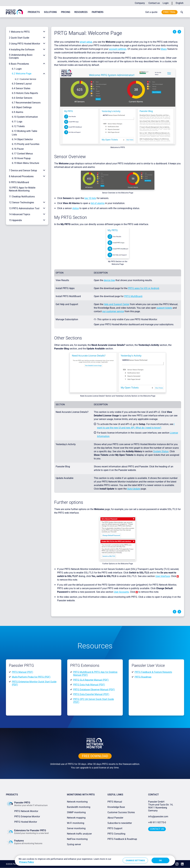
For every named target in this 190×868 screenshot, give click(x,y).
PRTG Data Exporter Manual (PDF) (91, 694)
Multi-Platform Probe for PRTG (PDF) (31, 677)
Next (179, 32)
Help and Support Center (117, 304)
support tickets (164, 308)
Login (166, 3)
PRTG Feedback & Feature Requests (153, 672)
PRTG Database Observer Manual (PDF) (94, 689)
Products (34, 12)
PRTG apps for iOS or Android (143, 288)
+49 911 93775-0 (157, 822)
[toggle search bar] (181, 12)
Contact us (154, 3)
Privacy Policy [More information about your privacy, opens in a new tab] (27, 862)
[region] (95, 861)
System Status (161, 451)
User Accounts (121, 592)
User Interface (163, 576)
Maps (164, 49)
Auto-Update (134, 489)
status (76, 208)
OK (160, 860)
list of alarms (98, 203)
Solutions (50, 12)
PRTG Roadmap (143, 677)
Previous (175, 32)
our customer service (113, 311)
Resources (81, 12)
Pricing (66, 12)
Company (140, 3)
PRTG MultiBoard (133, 296)
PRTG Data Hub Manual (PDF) (89, 685)
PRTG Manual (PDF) (22, 672)
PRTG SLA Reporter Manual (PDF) (91, 680)
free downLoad (95, 756)
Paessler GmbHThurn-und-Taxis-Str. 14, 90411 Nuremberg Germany (161, 806)
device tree (109, 280)
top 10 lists (90, 198)
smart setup (86, 42)
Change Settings (135, 860)
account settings (118, 49)
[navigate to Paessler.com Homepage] (14, 12)
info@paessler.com (158, 817)
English (180, 3)
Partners (98, 12)
